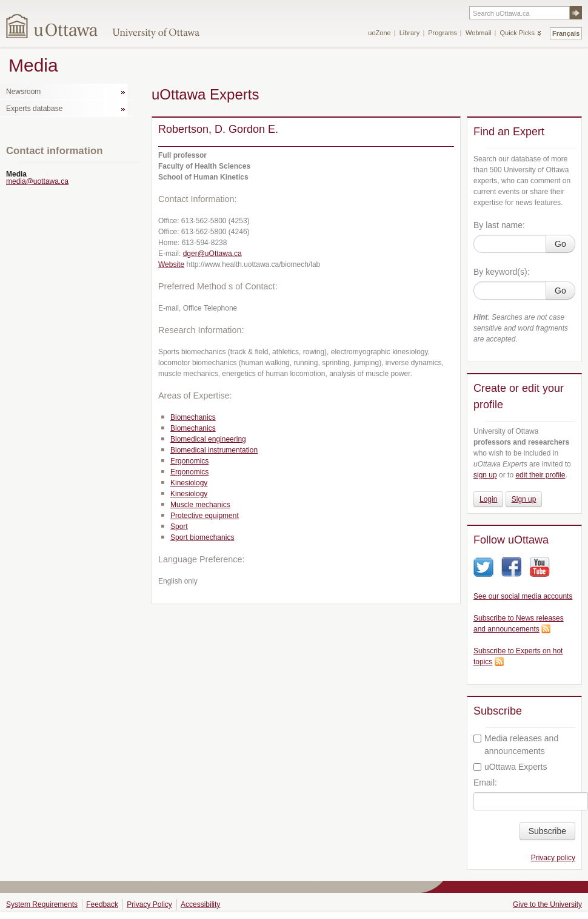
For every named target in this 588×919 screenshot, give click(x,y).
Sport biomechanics (202, 537)
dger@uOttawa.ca (212, 254)
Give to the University (547, 904)
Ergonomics (189, 461)
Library (410, 33)
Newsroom (23, 92)
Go (560, 244)
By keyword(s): (502, 272)
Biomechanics (193, 417)
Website (171, 264)
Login (488, 499)
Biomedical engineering (208, 439)
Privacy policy (553, 858)
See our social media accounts (523, 596)
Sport (179, 527)
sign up (485, 475)
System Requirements (42, 904)
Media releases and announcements (516, 745)
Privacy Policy (149, 904)
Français (566, 33)
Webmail (479, 33)
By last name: (499, 225)
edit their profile (540, 475)
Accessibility (200, 904)
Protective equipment (205, 516)
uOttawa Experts (510, 767)
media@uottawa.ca (37, 181)
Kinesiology (189, 483)
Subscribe (547, 831)
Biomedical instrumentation (214, 450)
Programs (443, 33)
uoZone (379, 33)
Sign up (524, 499)
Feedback (102, 904)
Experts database (34, 109)
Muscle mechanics (200, 505)
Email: (485, 783)
